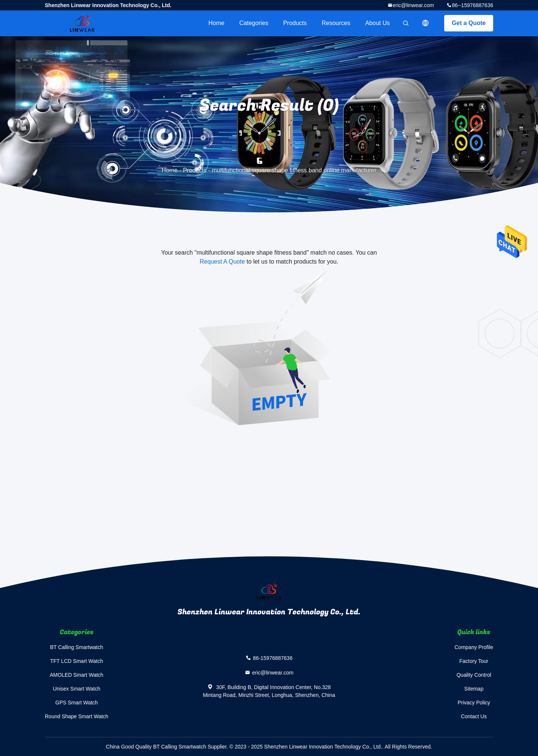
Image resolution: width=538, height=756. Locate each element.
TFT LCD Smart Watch (77, 661)
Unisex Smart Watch (76, 689)
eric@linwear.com (413, 5)
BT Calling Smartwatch (77, 647)
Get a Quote (469, 23)
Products (295, 23)
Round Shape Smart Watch (77, 716)
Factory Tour (474, 661)
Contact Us (474, 716)
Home (217, 23)
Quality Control (474, 675)
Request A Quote (222, 262)
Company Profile (474, 647)
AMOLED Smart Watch (76, 675)
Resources (336, 23)
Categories (254, 23)
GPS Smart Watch (77, 703)
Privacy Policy (474, 703)
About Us (378, 23)
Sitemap (474, 689)
